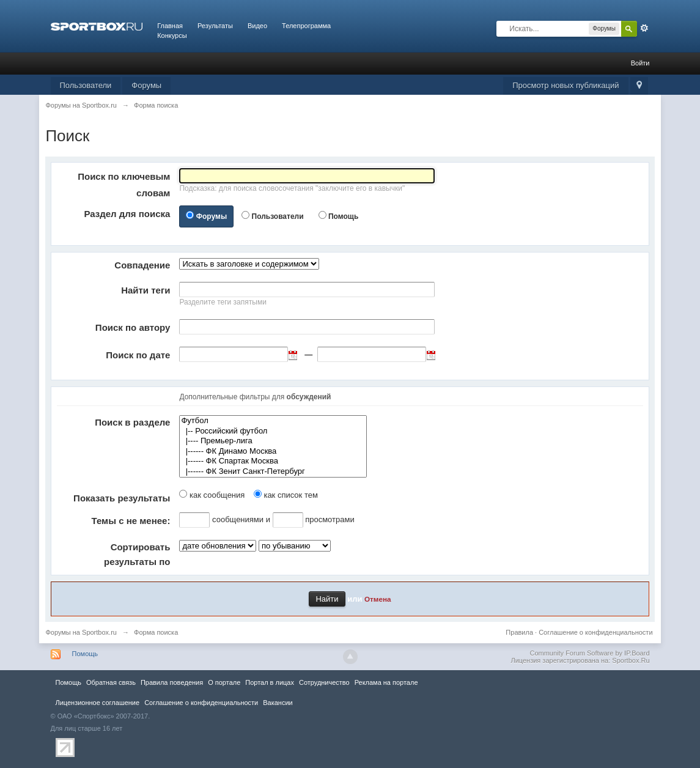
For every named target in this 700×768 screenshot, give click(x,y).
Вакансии (278, 703)
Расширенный (644, 28)
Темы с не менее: (131, 521)
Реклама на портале (386, 682)
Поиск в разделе (132, 422)
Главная (170, 26)
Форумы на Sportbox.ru (81, 632)
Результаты (215, 26)
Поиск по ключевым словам (124, 185)
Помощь (343, 216)
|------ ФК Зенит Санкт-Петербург (273, 472)
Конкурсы (172, 35)
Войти (640, 63)
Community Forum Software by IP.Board (589, 653)
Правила (519, 632)
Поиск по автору (133, 327)
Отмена (378, 599)
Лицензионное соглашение (98, 703)
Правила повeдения (172, 682)
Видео (257, 26)
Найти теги (146, 290)
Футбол (273, 421)
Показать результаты (122, 498)
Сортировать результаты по (137, 554)
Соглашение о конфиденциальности (595, 632)
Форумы (146, 85)
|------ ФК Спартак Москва (273, 461)
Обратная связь (111, 682)
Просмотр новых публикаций (566, 85)
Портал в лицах (270, 682)
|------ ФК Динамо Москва (273, 452)
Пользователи (86, 85)
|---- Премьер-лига (273, 441)
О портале (224, 682)
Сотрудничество (324, 682)
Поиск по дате (138, 355)
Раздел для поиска (127, 214)
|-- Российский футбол (273, 431)
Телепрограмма (306, 26)
